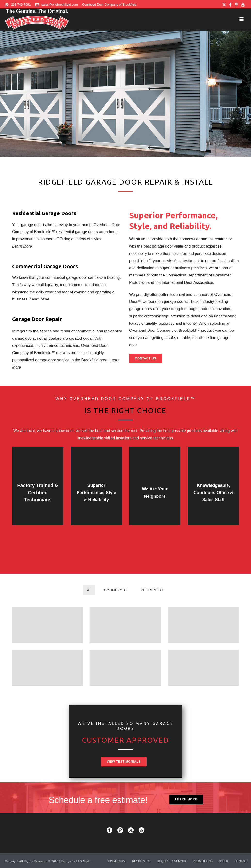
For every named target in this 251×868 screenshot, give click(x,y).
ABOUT (224, 861)
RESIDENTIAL (152, 590)
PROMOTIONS (203, 861)
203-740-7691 (21, 4)
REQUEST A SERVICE (172, 861)
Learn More (22, 246)
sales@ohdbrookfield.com (60, 4)
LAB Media (84, 861)
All (89, 590)
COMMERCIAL (116, 590)
